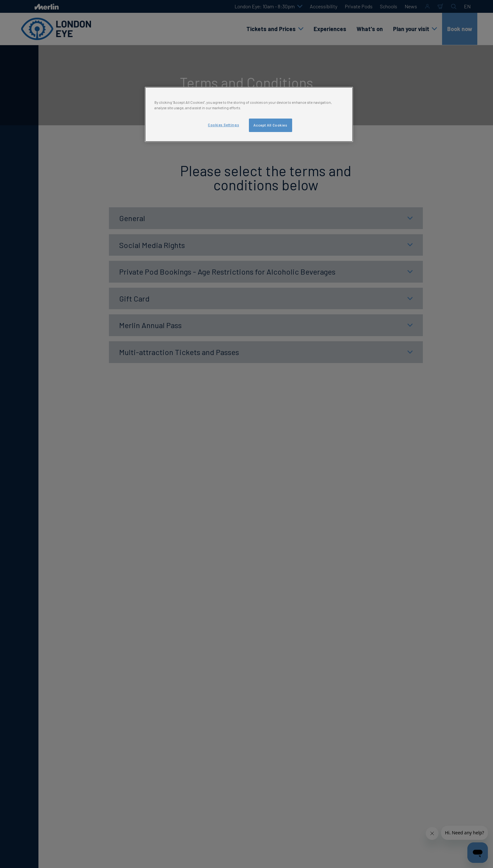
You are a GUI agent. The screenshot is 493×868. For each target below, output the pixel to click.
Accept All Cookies (270, 125)
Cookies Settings (223, 125)
